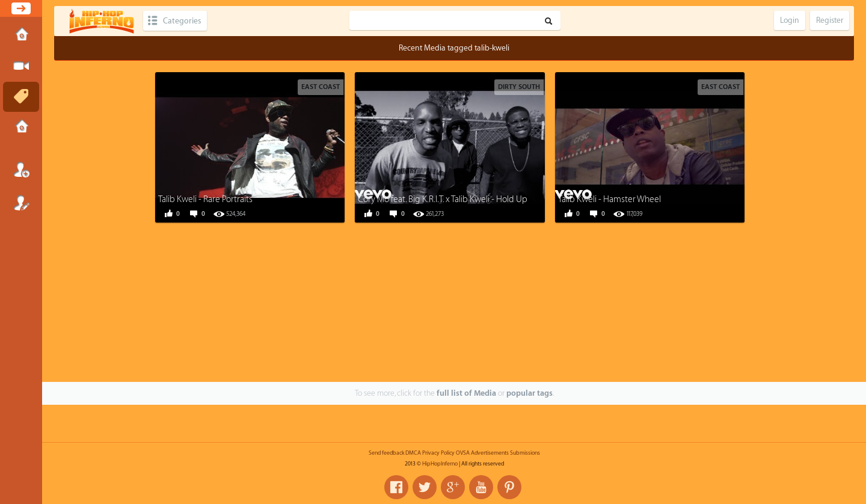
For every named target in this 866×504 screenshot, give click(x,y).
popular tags (530, 393)
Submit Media (21, 66)
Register (21, 203)
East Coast (321, 87)
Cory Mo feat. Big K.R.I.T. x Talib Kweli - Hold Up (443, 199)
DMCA (413, 453)
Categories (182, 21)
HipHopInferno (440, 464)
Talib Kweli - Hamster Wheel (610, 199)
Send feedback (386, 453)
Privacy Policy (438, 453)
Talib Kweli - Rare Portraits (205, 199)
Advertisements (490, 453)
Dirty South (519, 87)
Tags (21, 97)
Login (21, 170)
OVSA (463, 453)
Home (21, 35)
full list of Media (466, 393)
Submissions (21, 128)
